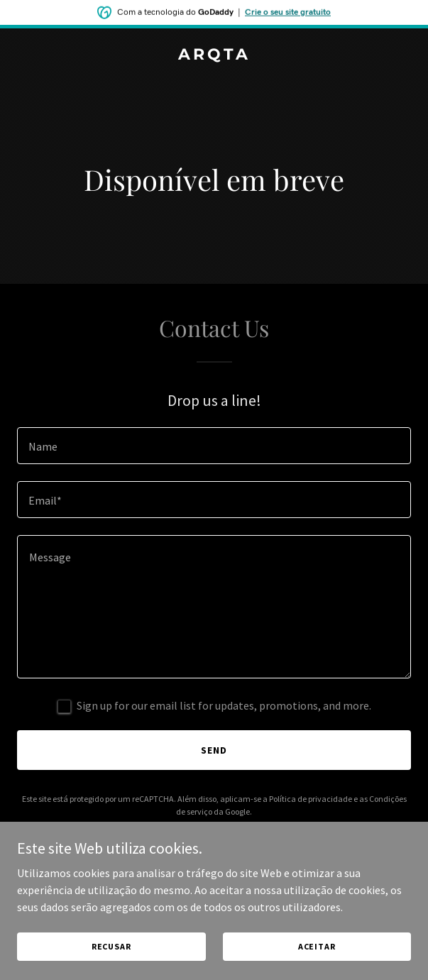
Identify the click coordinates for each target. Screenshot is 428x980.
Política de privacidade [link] (311, 799)
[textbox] (214, 446)
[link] (214, 55)
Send (214, 750)
